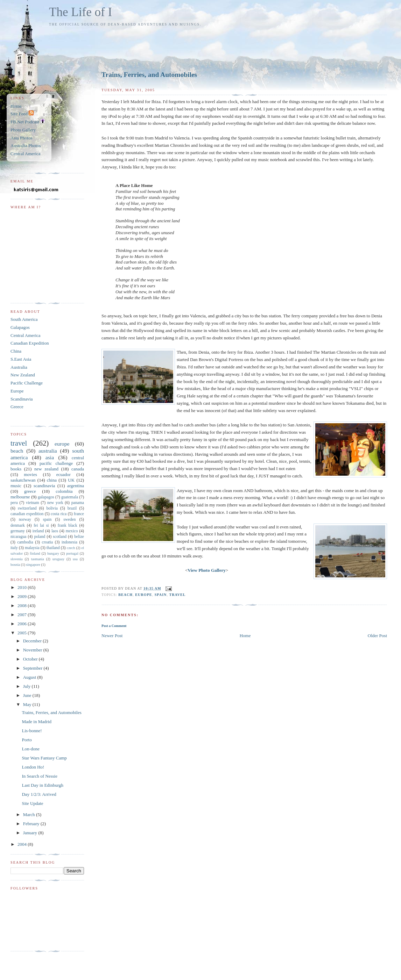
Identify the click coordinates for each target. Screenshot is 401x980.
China (16, 351)
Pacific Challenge (27, 383)
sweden (69, 520)
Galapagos (20, 327)
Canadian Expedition (30, 343)
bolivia (52, 508)
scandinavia (44, 486)
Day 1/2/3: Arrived (39, 794)
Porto (27, 740)
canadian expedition (27, 514)
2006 (23, 624)
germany (18, 531)
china (52, 480)
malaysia (32, 548)
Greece (17, 407)
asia (50, 457)
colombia (64, 491)
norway (25, 520)
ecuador (64, 474)
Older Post (377, 636)
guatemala (70, 497)
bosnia (15, 565)
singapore (33, 565)
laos (55, 531)
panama (78, 503)
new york (55, 503)
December (33, 641)
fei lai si (41, 525)
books (16, 469)
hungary (53, 553)
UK (71, 480)
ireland (38, 531)
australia (48, 451)
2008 (23, 606)
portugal (72, 553)
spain (161, 595)
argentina (76, 486)
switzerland (27, 508)
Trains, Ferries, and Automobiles (149, 75)
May (28, 704)
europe (143, 595)
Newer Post (112, 636)
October (31, 659)
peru (14, 503)
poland (40, 537)
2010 (23, 587)
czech (71, 548)
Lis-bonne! (32, 731)
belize (79, 537)
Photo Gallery (23, 130)
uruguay (58, 559)
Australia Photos (26, 146)
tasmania (38, 559)
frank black (68, 525)
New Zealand (23, 375)
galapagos (46, 497)
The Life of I (80, 12)
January (31, 833)
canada (78, 469)
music (16, 486)
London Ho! (33, 767)
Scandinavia (22, 399)
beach (125, 595)
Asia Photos (21, 138)
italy (14, 548)
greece (30, 491)
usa (75, 559)
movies (30, 474)
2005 (23, 633)
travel (178, 595)
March (30, 815)
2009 (23, 596)
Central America (26, 154)
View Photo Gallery (207, 570)
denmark (18, 525)
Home (245, 636)
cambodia (25, 542)
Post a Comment (114, 626)
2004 (23, 844)
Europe (17, 391)
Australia (19, 367)
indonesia (69, 542)
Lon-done (31, 749)
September (33, 668)
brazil (72, 508)
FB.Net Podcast (28, 122)
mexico (72, 531)
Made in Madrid (36, 722)
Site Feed (22, 114)
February (32, 824)
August (30, 677)
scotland (60, 537)
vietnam (33, 503)
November (33, 650)
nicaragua (18, 537)
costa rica (59, 514)
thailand (53, 548)
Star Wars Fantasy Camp (44, 758)
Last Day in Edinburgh (43, 785)
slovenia (17, 559)
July (27, 686)
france (79, 514)
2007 (23, 615)
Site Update (32, 803)
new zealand (46, 469)
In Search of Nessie (39, 776)
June (28, 695)
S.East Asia (21, 359)
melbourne (20, 497)
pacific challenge (56, 463)
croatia (47, 542)
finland (35, 553)
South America (24, 319)
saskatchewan (23, 480)
